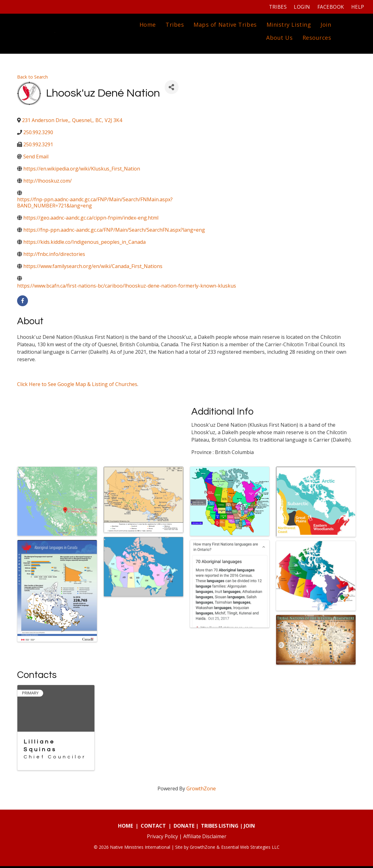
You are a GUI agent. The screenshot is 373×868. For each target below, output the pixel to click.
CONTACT (153, 828)
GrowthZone (201, 790)
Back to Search (32, 78)
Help (357, 7)
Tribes (277, 7)
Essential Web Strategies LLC (250, 849)
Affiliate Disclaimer (205, 838)
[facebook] (23, 302)
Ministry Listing (288, 25)
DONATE (184, 828)
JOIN (249, 828)
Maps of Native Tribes (224, 25)
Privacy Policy (162, 838)
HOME (125, 828)
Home (147, 25)
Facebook (330, 7)
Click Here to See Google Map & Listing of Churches (77, 386)
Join (325, 25)
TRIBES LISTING (220, 828)
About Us (279, 39)
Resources (316, 39)
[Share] (172, 89)
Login (301, 7)
